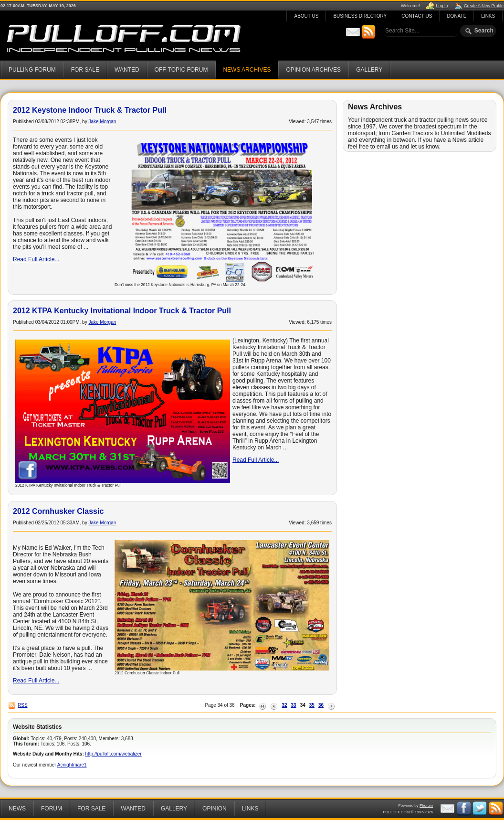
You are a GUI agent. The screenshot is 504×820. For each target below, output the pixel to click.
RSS (23, 705)
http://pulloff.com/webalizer (114, 754)
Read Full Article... (36, 259)
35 (312, 705)
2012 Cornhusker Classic (58, 511)
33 (294, 705)
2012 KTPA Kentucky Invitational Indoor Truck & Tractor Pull (122, 311)
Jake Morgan (102, 122)
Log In (442, 6)
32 (284, 705)
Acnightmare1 (72, 765)
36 (321, 705)
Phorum (426, 805)
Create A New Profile (484, 6)
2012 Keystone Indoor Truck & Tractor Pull (90, 110)
